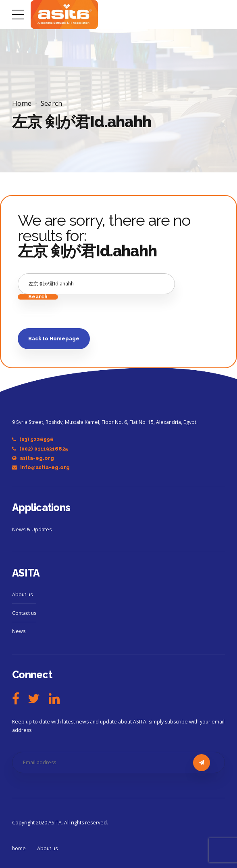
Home (22, 103)
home (19, 848)
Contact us (24, 613)
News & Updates (32, 529)
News (19, 631)
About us (22, 594)
